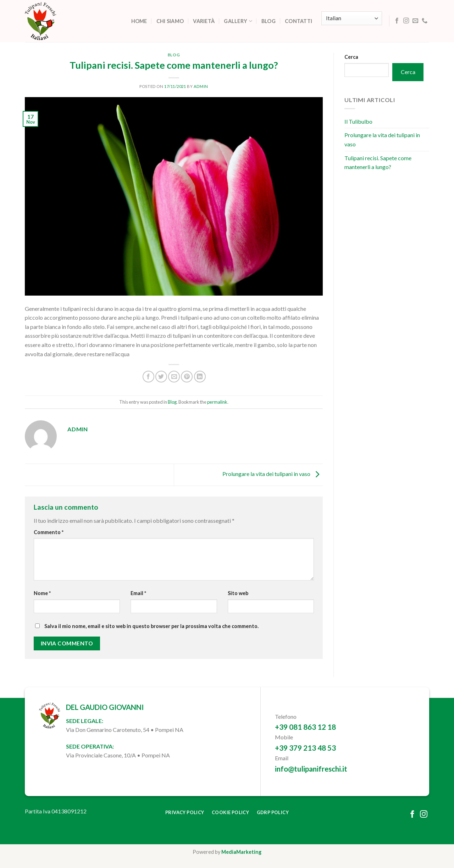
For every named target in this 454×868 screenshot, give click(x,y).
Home (139, 21)
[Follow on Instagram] (406, 21)
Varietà (204, 21)
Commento (49, 532)
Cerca (351, 57)
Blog (268, 21)
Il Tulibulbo (358, 121)
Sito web (238, 593)
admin (201, 86)
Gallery (238, 21)
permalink (217, 402)
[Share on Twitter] (161, 377)
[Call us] (425, 21)
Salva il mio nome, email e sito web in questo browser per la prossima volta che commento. (151, 626)
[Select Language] (351, 18)
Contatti (298, 21)
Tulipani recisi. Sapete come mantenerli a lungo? (378, 163)
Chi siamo (170, 21)
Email (138, 593)
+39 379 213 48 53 (305, 748)
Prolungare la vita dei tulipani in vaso (273, 474)
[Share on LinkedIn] (200, 377)
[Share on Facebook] (148, 377)
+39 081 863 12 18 (305, 727)
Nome (42, 593)
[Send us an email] (415, 21)
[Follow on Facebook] (397, 21)
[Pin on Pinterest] (187, 377)
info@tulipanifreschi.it (311, 769)
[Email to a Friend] (174, 377)
